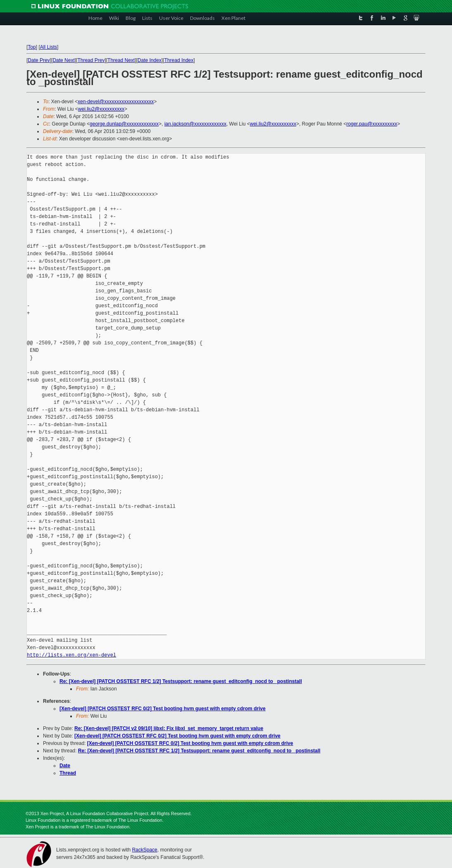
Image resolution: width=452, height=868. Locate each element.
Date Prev (39, 60)
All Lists (49, 47)
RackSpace (144, 850)
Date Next (63, 60)
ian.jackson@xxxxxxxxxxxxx (195, 124)
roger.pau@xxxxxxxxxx (372, 124)
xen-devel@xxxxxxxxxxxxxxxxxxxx (116, 102)
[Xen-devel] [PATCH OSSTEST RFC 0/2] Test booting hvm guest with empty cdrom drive (163, 709)
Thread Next (121, 60)
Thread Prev (91, 60)
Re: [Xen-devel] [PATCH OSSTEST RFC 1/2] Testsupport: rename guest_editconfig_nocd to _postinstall (181, 681)
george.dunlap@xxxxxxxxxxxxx (124, 124)
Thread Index (179, 60)
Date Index (150, 60)
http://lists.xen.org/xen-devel (71, 655)
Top (32, 47)
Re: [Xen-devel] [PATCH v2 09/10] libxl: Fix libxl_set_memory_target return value (169, 728)
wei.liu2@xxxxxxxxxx (101, 109)
